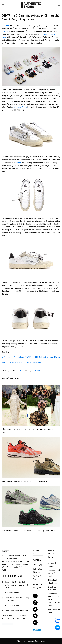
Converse (52, 34)
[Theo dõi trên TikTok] (35, 609)
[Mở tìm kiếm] (53, 5)
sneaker (5, 31)
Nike (45, 34)
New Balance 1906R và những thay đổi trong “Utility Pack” (25, 481)
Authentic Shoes (20, 107)
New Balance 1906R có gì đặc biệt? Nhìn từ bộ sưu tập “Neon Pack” (29, 531)
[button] (3, 5)
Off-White (5, 26)
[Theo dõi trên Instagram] (35, 603)
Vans (4, 37)
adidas (18, 163)
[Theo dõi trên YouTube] (35, 623)
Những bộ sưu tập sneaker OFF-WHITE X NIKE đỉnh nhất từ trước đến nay (31, 357)
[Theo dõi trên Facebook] (35, 596)
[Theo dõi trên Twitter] (35, 616)
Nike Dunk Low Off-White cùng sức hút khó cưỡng (21, 362)
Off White (38, 371)
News (22, 371)
